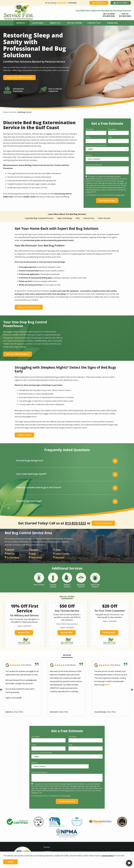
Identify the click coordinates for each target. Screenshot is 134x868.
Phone (88, 137)
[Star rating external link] (66, 3)
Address (89, 155)
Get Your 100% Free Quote (18, 354)
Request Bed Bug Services (29, 307)
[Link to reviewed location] (22, 685)
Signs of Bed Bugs (65, 218)
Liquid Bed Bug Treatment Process (39, 218)
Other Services (104, 218)
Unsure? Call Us (24, 435)
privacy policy (120, 195)
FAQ (78, 218)
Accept (11, 862)
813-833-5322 (76, 523)
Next (132, 709)
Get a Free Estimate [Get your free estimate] (103, 523)
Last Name (112, 129)
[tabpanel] (17, 841)
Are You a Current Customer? (96, 145)
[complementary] (119, 856)
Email (110, 137)
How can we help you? (94, 165)
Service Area (89, 218)
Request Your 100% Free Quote (19, 78)
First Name (90, 129)
